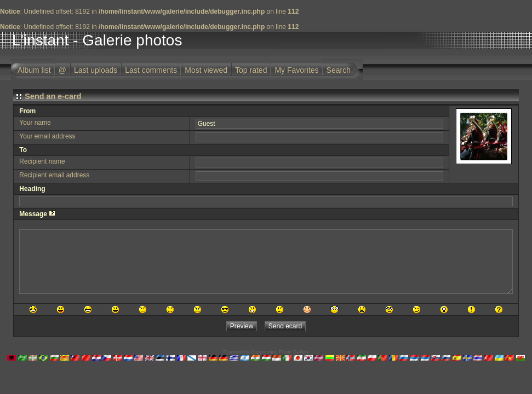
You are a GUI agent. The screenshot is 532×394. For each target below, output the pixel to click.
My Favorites (296, 70)
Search (339, 70)
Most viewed (206, 70)
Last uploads (96, 70)
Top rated (251, 70)
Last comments (151, 70)
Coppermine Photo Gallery (279, 352)
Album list (34, 70)
